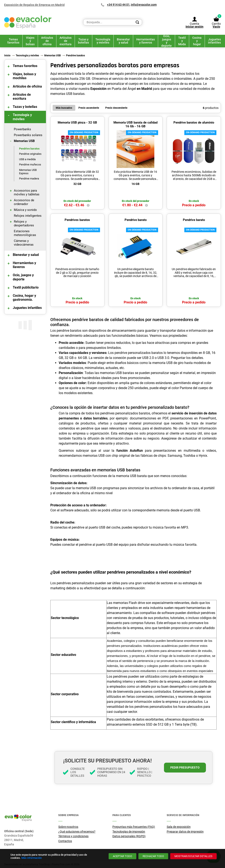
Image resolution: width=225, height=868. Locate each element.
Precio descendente (116, 108)
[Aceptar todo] (122, 856)
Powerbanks (22, 129)
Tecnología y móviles (22, 117)
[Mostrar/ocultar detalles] (193, 856)
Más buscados (64, 108)
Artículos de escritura (22, 97)
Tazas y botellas (25, 107)
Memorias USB (24, 141)
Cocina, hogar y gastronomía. (24, 298)
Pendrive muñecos (30, 164)
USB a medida (27, 159)
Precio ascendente (89, 108)
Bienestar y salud (26, 255)
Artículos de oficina (27, 86)
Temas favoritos (25, 66)
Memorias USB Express (28, 172)
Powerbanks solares (28, 135)
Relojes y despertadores (24, 223)
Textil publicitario (26, 287)
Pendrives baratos (77, 220)
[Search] (138, 22)
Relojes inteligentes (28, 216)
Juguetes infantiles (27, 308)
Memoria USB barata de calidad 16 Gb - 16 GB (135, 124)
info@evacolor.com (144, 5)
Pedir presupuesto (185, 767)
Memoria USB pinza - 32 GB (77, 123)
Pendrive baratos (29, 149)
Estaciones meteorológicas (25, 233)
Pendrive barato (136, 220)
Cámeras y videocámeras (24, 243)
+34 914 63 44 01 (118, 5)
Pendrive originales (30, 154)
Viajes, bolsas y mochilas (24, 76)
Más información (32, 858)
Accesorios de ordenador (24, 202)
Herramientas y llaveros (24, 265)
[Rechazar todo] (153, 856)
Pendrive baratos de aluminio (194, 123)
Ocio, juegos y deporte (23, 277)
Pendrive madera (29, 179)
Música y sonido (25, 210)
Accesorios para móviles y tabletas (27, 192)
